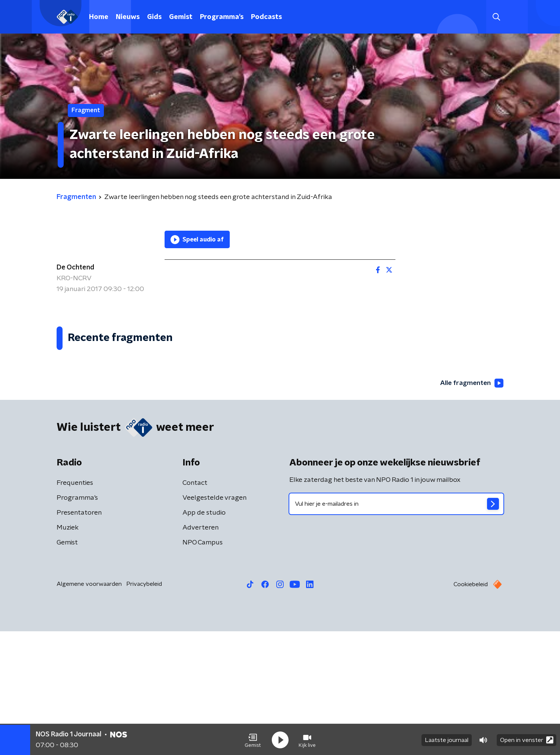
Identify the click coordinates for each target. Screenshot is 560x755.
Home (99, 17)
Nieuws (128, 17)
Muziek (68, 651)
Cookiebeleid (471, 708)
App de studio (204, 636)
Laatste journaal (447, 739)
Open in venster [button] (527, 739)
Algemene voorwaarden (89, 708)
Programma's (222, 17)
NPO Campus (203, 666)
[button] (253, 739)
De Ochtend (75, 268)
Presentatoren (79, 636)
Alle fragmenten (471, 507)
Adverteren (201, 651)
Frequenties (75, 607)
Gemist (181, 17)
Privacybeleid (144, 708)
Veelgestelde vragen (214, 622)
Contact (195, 607)
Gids (154, 17)
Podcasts (266, 17)
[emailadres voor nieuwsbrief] (396, 628)
